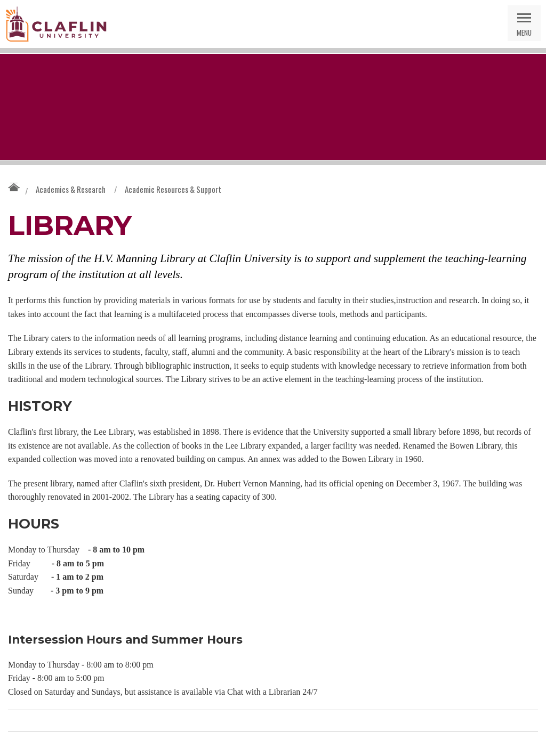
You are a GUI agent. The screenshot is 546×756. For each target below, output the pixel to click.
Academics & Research (71, 189)
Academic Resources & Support (173, 189)
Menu (524, 32)
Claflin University (56, 24)
